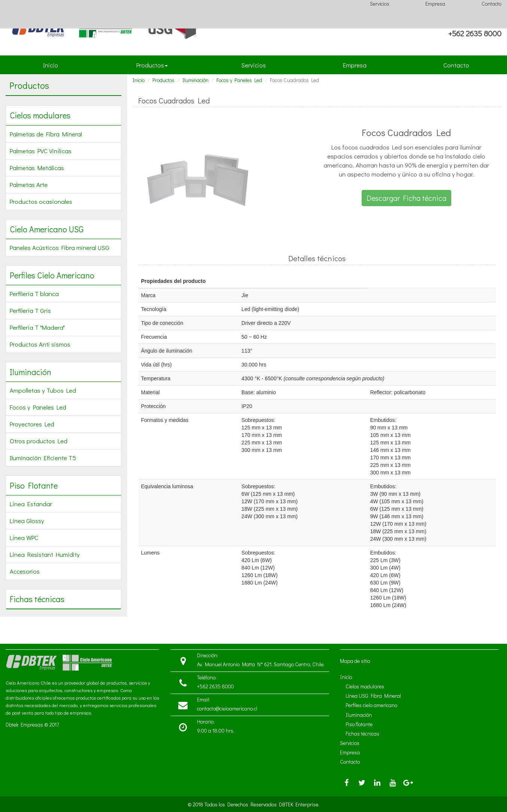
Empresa (435, 4)
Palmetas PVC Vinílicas (41, 151)
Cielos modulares (40, 115)
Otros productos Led (39, 441)
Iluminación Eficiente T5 (43, 458)
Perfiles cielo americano (371, 705)
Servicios (380, 4)
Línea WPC (24, 537)
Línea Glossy (27, 520)
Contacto (491, 4)
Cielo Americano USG (47, 229)
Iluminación (31, 372)
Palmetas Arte (29, 184)
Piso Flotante (34, 485)
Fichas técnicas (37, 599)
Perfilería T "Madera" (37, 327)
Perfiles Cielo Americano (52, 275)
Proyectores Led (32, 424)
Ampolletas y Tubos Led (43, 390)
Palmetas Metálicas (37, 167)
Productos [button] (152, 65)
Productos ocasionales (41, 201)
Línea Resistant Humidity (45, 554)
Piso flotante (359, 724)
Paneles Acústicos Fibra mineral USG (60, 247)
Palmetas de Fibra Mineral (46, 134)
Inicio (52, 67)
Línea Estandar (31, 504)
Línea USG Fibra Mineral (373, 696)
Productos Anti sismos (40, 344)
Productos (163, 80)
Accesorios (25, 571)
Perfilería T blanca (34, 293)
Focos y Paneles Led (38, 407)
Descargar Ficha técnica (406, 198)
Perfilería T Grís (30, 310)
